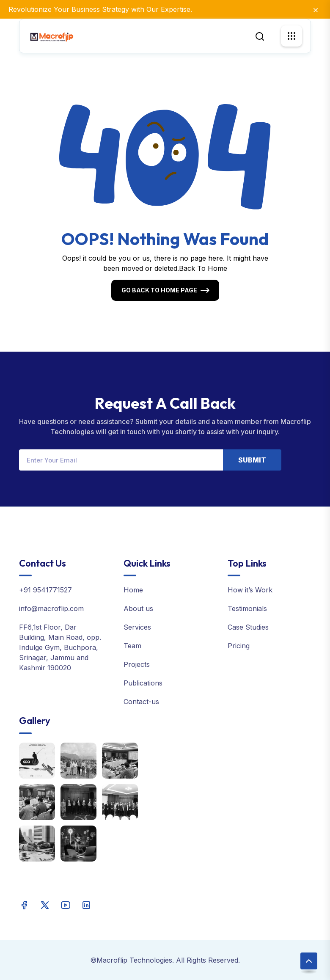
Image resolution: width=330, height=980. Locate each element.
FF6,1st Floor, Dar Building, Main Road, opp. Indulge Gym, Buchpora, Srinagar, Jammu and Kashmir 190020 (60, 647)
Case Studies (248, 627)
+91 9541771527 (45, 590)
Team (132, 646)
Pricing (239, 646)
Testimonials (247, 608)
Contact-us (141, 702)
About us (138, 608)
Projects (137, 664)
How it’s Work (250, 590)
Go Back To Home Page (159, 290)
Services (137, 627)
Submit (252, 460)
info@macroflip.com (51, 608)
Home (133, 590)
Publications (143, 683)
